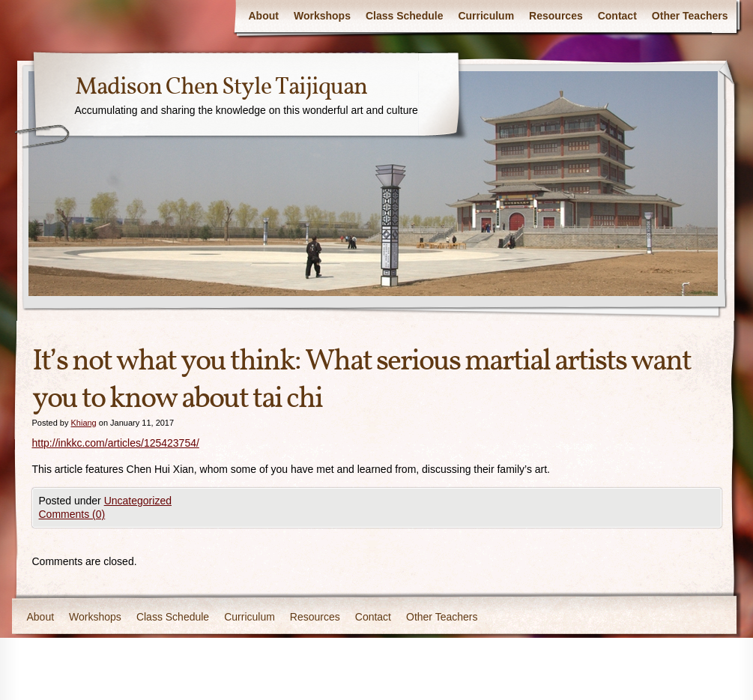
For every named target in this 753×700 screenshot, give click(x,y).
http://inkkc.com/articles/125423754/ (116, 443)
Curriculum (486, 16)
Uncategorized (138, 501)
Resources (556, 16)
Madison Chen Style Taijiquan (221, 88)
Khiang (83, 423)
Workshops (322, 16)
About (264, 16)
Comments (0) (72, 514)
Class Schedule (405, 16)
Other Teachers (690, 16)
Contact (617, 16)
